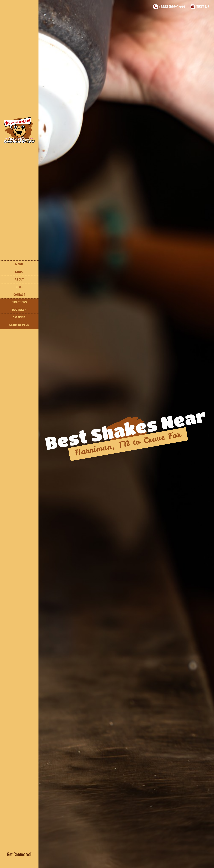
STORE (19, 272)
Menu (19, 264)
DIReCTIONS (19, 302)
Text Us (203, 7)
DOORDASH (19, 310)
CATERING (19, 317)
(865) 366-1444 (172, 7)
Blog (19, 287)
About (19, 279)
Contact (19, 295)
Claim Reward (19, 325)
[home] (19, 130)
